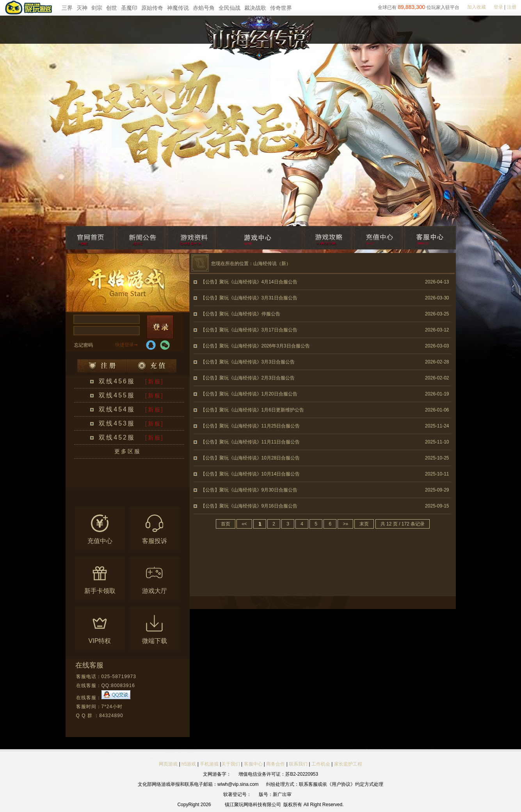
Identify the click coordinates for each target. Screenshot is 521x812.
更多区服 (128, 451)
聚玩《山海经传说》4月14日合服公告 (258, 282)
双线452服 (117, 437)
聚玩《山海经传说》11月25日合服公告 (260, 426)
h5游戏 (189, 764)
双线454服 (117, 409)
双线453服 (117, 423)
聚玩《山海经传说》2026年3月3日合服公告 (265, 346)
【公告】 (210, 282)
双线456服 (117, 381)
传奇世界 (281, 8)
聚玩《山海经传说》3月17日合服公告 (258, 330)
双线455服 (117, 395)
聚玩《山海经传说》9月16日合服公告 (258, 506)
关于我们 (231, 764)
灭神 (82, 8)
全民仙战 (229, 8)
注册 (512, 7)
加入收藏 (477, 7)
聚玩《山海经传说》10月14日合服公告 (260, 474)
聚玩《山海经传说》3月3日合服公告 (257, 362)
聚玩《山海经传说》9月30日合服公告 (258, 490)
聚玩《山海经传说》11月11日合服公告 (260, 442)
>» (345, 524)
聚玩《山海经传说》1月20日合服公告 (258, 394)
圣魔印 (129, 8)
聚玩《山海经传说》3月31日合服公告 (258, 298)
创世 (112, 8)
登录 (498, 7)
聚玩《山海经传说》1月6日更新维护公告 (262, 410)
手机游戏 (209, 764)
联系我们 (299, 764)
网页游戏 (168, 764)
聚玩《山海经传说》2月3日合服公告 (257, 378)
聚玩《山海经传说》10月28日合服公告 (260, 458)
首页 (226, 524)
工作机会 (321, 764)
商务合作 (276, 764)
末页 (364, 524)
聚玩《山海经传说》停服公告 (250, 314)
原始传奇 (152, 8)
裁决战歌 (255, 8)
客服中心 (253, 764)
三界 (67, 8)
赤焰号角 (204, 8)
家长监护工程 (348, 764)
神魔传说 (178, 8)
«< (244, 524)
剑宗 (97, 8)
